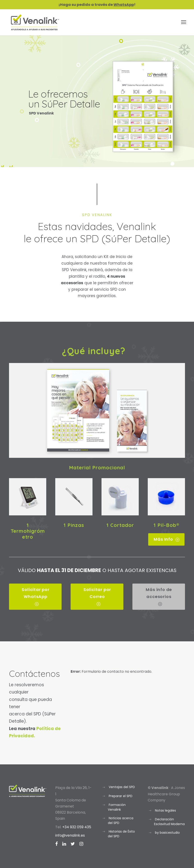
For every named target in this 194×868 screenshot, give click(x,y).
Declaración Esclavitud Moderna (169, 822)
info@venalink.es (70, 835)
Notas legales (165, 810)
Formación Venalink (117, 807)
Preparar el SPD (121, 796)
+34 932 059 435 (77, 827)
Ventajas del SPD (122, 787)
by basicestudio (167, 833)
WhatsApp (124, 5)
